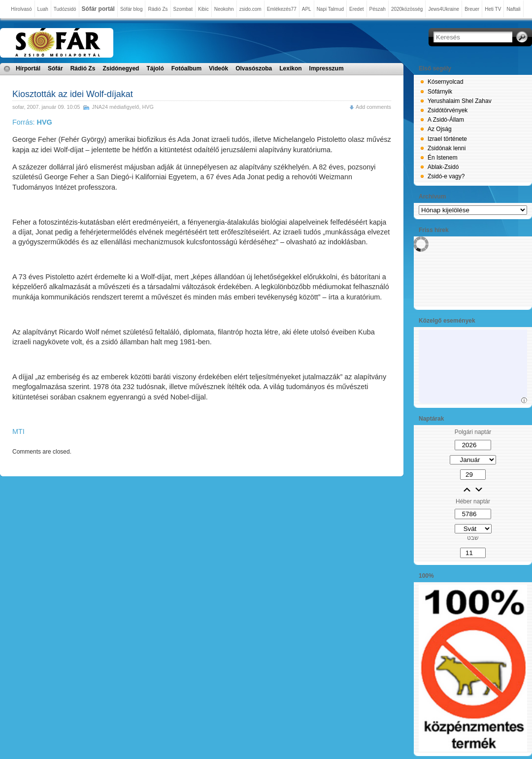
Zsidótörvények (448, 110)
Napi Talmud (330, 9)
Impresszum (327, 68)
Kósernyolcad (446, 82)
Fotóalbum (186, 68)
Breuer (472, 9)
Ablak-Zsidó (443, 167)
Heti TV (493, 9)
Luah (43, 9)
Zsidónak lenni (447, 148)
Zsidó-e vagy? (446, 176)
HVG (148, 107)
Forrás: (32, 122)
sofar (18, 107)
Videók (218, 68)
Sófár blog (132, 9)
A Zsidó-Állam (446, 120)
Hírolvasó (21, 9)
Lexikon (290, 68)
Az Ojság (440, 129)
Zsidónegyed (121, 68)
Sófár (55, 68)
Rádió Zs (158, 9)
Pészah (378, 9)
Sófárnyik (440, 92)
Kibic (203, 9)
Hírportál (28, 68)
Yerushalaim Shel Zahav (460, 101)
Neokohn (224, 9)
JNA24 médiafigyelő (115, 107)
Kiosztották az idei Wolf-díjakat (73, 94)
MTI (18, 431)
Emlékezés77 (282, 9)
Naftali (513, 9)
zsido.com (250, 9)
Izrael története (447, 139)
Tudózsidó (65, 9)
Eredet (356, 9)
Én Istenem (443, 158)
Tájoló (155, 68)
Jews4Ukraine (444, 9)
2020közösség (407, 9)
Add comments (373, 107)
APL (307, 9)
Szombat (183, 9)
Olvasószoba (254, 68)
